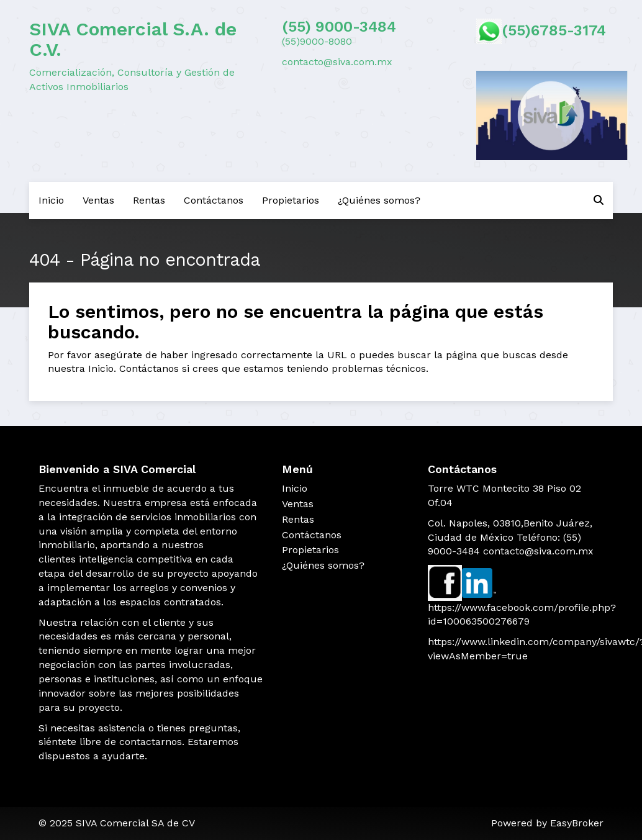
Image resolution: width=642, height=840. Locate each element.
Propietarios (291, 200)
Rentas (149, 200)
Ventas (98, 200)
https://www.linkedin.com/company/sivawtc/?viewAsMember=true (516, 649)
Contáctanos (214, 200)
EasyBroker (577, 823)
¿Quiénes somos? (379, 200)
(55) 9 (303, 27)
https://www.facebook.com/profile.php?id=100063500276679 (516, 615)
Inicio (51, 200)
